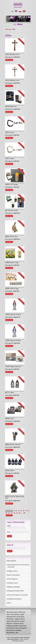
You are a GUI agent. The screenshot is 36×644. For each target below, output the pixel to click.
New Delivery (12, 561)
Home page (8, 29)
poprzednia (9, 511)
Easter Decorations (14, 575)
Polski (20, 11)
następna (9, 515)
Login (9, 526)
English (24, 11)
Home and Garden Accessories (18, 595)
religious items (20, 619)
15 (19, 513)
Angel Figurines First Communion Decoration (18, 566)
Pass (9, 532)
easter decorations (13, 621)
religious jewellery (13, 626)
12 (12, 513)
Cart (12, 11)
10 (6, 513)
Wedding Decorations (14, 599)
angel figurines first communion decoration (15, 617)
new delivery (15, 614)
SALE (9, 603)
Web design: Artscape (18, 641)
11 (9, 513)
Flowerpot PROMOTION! (16, 591)
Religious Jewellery (14, 587)
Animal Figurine (12, 579)
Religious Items (12, 571)
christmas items (18, 623)
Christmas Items (13, 583)
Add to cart (9, 60)
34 (24, 513)
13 (14, 513)
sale (17, 633)
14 (17, 513)
